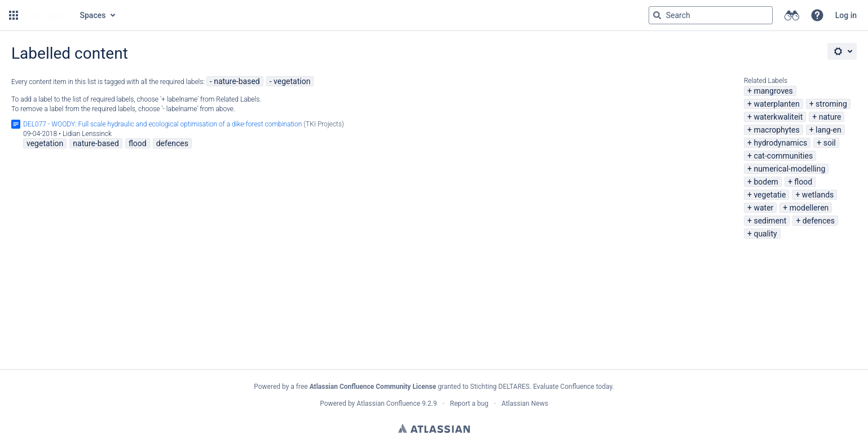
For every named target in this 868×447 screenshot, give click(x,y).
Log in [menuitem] (846, 15)
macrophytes (776, 130)
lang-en (829, 130)
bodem (766, 182)
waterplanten (776, 104)
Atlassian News (525, 404)
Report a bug (469, 404)
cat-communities (783, 156)
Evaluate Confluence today (572, 387)
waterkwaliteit (778, 117)
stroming (831, 104)
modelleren (809, 208)
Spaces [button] (93, 15)
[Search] (657, 15)
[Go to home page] (48, 15)
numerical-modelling (789, 169)
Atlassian (434, 428)
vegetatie (770, 195)
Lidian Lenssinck (87, 134)
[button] (14, 15)
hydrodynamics (780, 143)
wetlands (818, 195)
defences (819, 221)
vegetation (292, 81)
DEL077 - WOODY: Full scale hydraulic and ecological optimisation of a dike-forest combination (162, 124)
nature (830, 117)
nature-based (237, 81)
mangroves (773, 91)
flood (803, 182)
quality (765, 234)
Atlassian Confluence (388, 404)
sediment (770, 221)
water (763, 208)
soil (830, 143)
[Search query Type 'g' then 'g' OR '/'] (711, 15)
